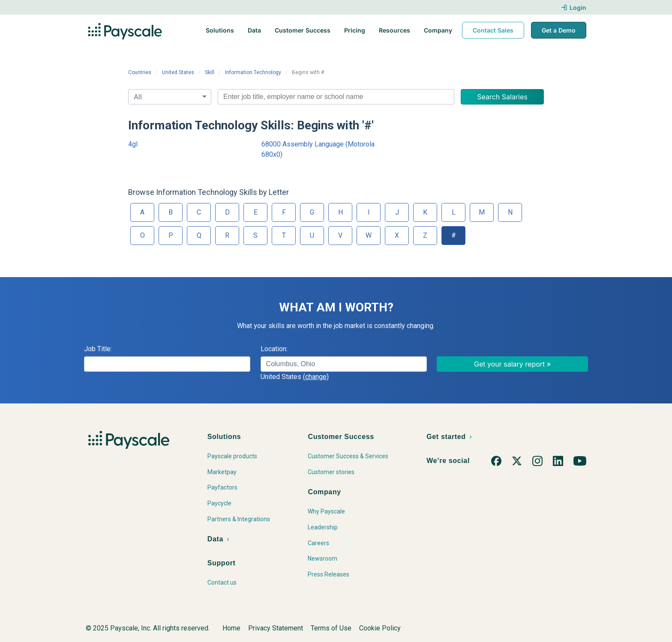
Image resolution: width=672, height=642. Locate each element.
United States (178, 72)
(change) (316, 377)
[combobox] (336, 97)
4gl (133, 144)
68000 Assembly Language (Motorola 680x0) (318, 149)
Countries (140, 72)
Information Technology (253, 72)
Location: (274, 349)
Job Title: (98, 349)
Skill (210, 72)
